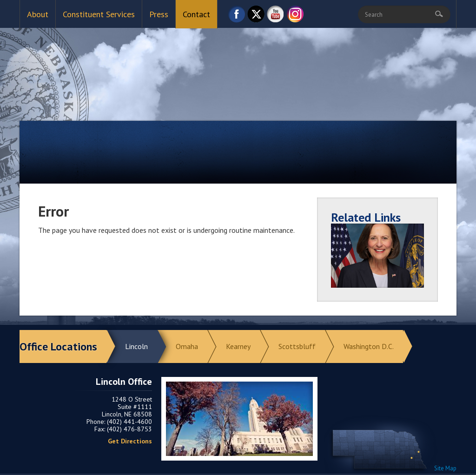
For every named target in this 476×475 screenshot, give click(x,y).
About (38, 14)
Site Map (445, 468)
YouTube (276, 16)
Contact (196, 14)
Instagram (295, 16)
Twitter (256, 16)
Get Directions (130, 441)
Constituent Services (99, 14)
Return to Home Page (238, 66)
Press (159, 14)
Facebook (237, 16)
